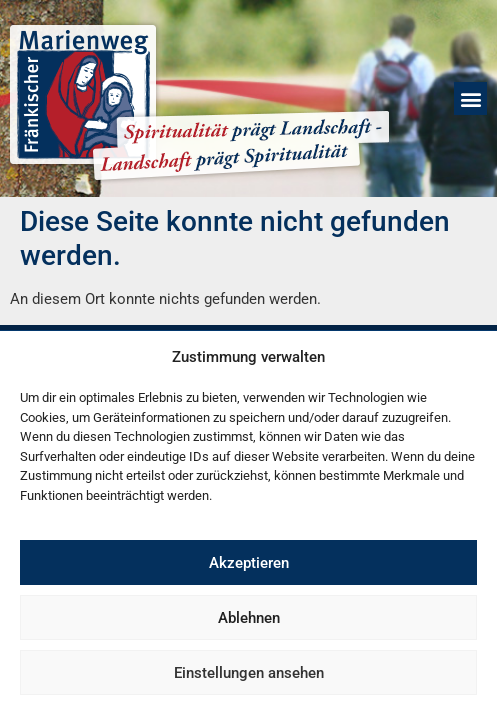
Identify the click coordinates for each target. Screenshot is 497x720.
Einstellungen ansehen (249, 673)
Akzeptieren (249, 563)
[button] (470, 98)
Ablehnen (249, 618)
